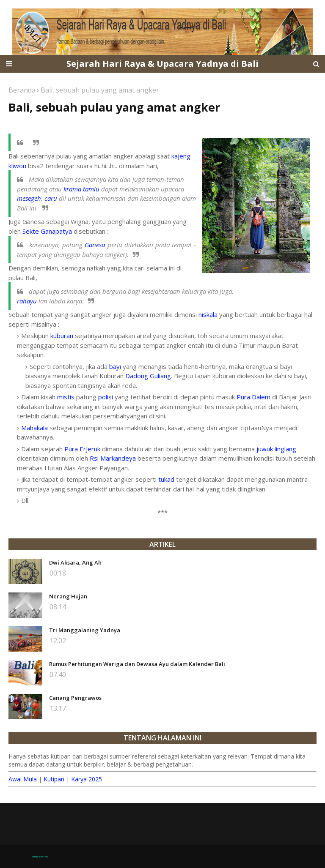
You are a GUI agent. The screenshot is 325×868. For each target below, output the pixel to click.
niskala (208, 314)
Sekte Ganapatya (47, 231)
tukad (166, 479)
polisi (106, 397)
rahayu (27, 301)
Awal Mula (23, 779)
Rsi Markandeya (113, 458)
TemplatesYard (40, 857)
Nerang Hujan (68, 596)
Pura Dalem (253, 397)
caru (51, 198)
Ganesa (95, 245)
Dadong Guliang (148, 376)
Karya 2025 (87, 779)
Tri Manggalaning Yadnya (85, 630)
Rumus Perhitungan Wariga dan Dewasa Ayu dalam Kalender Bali (137, 664)
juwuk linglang (276, 449)
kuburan (62, 336)
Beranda (22, 90)
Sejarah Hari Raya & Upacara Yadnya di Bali (162, 64)
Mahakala (34, 428)
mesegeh (29, 198)
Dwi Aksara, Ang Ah (75, 562)
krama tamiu (81, 189)
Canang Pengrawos (75, 698)
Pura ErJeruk (82, 449)
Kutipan (54, 779)
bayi (115, 366)
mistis (66, 397)
